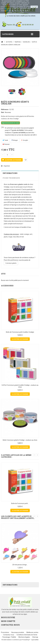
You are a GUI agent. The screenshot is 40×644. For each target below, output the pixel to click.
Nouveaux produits (18, 632)
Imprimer (7, 166)
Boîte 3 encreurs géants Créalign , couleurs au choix (20, 440)
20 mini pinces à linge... (20, 565)
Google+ (25, 140)
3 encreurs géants (11, 263)
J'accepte (34, 7)
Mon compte (8, 621)
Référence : (5, 109)
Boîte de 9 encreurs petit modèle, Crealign (20, 332)
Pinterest (6, 144)
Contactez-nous (9, 635)
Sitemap (35, 637)
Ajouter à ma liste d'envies (26, 160)
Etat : (3, 112)
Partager (15, 140)
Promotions (5, 632)
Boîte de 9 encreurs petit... (20, 503)
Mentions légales (24, 637)
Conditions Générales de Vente (27, 635)
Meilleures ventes (32, 632)
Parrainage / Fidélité (9, 637)
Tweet (5, 140)
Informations (10, 173)
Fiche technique (11, 178)
